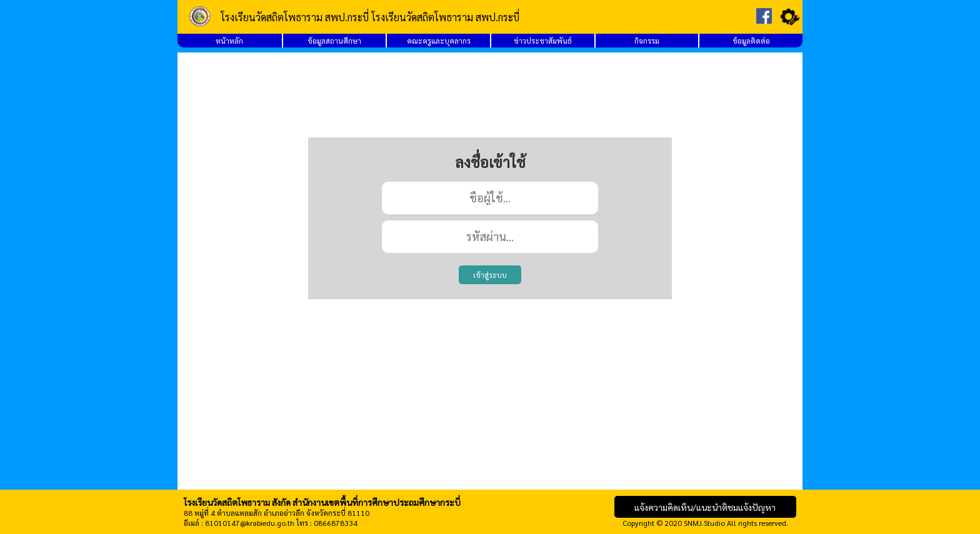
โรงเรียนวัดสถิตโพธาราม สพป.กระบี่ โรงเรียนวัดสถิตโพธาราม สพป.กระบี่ (370, 17)
